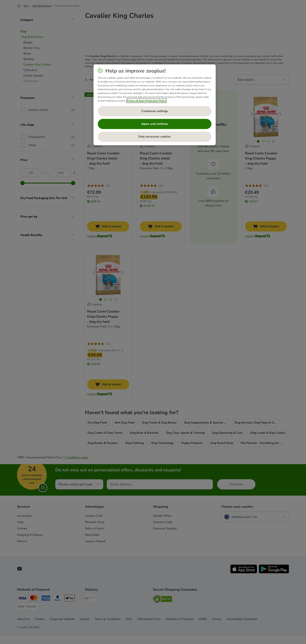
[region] (155, 105)
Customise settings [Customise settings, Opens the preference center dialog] (155, 111)
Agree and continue (155, 124)
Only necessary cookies (155, 137)
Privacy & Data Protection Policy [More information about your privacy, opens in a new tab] (146, 101)
